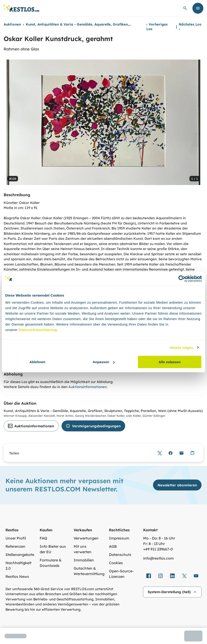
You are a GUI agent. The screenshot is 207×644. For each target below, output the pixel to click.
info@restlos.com (158, 558)
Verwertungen (86, 538)
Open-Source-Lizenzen (121, 574)
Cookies (116, 563)
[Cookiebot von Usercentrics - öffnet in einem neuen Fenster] (182, 279)
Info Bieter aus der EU (53, 549)
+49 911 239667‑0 (158, 549)
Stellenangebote (20, 555)
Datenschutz (120, 555)
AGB (113, 546)
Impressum (119, 538)
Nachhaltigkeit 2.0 (18, 566)
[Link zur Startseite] (21, 8)
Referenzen (15, 546)
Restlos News (17, 576)
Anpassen (104, 362)
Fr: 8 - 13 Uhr (154, 544)
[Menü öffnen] (198, 8)
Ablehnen (38, 362)
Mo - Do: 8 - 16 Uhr (159, 538)
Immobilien (84, 560)
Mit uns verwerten (83, 549)
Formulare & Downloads (51, 563)
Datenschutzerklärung (38, 330)
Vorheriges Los (157, 27)
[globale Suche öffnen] (185, 8)
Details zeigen (181, 347)
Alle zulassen (170, 362)
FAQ (43, 538)
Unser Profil (16, 538)
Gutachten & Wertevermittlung (89, 571)
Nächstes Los (190, 27)
